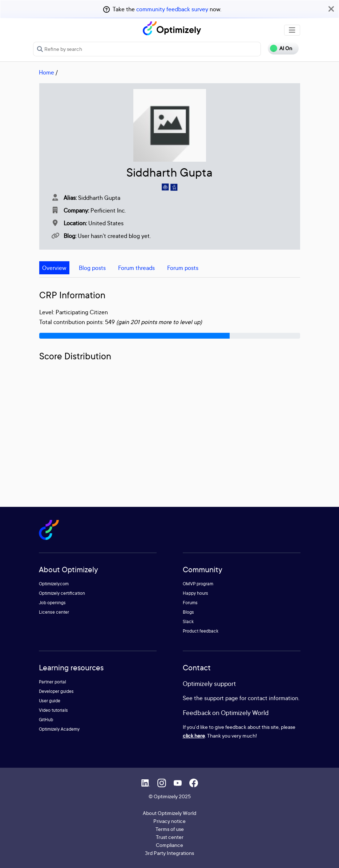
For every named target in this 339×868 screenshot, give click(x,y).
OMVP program (198, 584)
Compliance (169, 845)
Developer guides (56, 691)
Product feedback (201, 631)
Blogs (188, 612)
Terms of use (170, 829)
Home (47, 72)
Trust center (170, 837)
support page (221, 698)
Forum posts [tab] (183, 268)
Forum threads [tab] (136, 268)
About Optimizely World (169, 813)
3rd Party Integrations (169, 853)
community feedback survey (172, 9)
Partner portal (53, 682)
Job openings (52, 603)
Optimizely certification (62, 593)
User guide (50, 701)
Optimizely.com (54, 584)
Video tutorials (53, 710)
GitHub (46, 720)
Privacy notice (169, 821)
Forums (190, 603)
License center (54, 612)
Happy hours (195, 593)
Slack (188, 621)
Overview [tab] (54, 268)
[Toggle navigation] (292, 30)
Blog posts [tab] (92, 268)
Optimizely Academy (59, 729)
